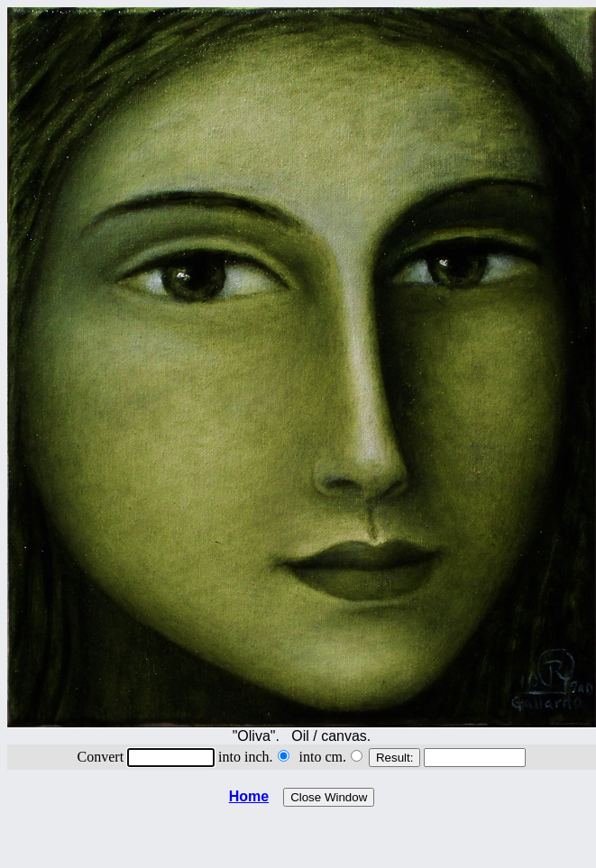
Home (249, 796)
